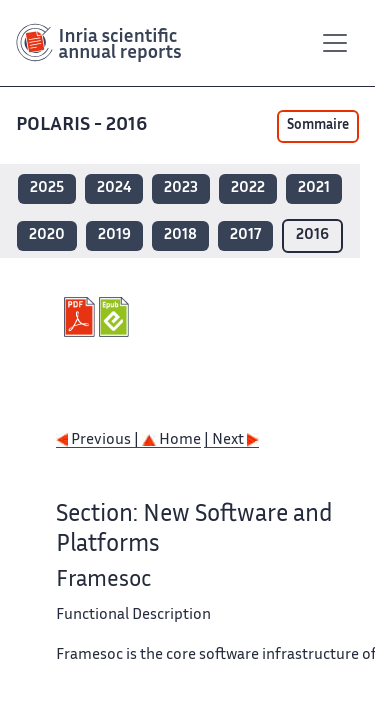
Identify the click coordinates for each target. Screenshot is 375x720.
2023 (181, 188)
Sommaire (318, 126)
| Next (231, 440)
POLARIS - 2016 (83, 125)
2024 (114, 188)
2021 (314, 188)
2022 (248, 188)
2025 (47, 188)
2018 (180, 235)
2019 (114, 235)
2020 (47, 235)
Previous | (99, 440)
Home (171, 440)
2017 (245, 235)
